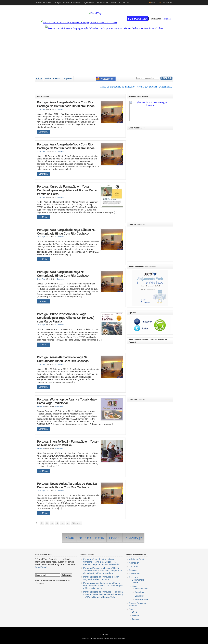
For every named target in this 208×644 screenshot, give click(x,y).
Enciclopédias (141, 589)
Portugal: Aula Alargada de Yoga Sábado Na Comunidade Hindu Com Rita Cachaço (66, 232)
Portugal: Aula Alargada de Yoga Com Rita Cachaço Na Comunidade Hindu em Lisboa (66, 104)
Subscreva (67, 575)
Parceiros (139, 592)
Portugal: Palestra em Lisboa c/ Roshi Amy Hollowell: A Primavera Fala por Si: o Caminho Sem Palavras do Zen (103, 571)
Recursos (134, 577)
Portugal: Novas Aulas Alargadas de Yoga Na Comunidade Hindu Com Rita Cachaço (67, 486)
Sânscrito (139, 596)
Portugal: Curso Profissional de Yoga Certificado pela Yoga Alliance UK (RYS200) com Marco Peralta (66, 318)
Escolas (133, 570)
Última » (76, 523)
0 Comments (60, 109)
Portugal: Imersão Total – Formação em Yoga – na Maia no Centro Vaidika (68, 443)
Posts (154, 2)
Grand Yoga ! (41, 567)
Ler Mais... (43, 132)
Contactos (134, 566)
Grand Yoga (41, 109)
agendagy (40, 406)
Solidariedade (141, 599)
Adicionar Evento (137, 559)
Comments (167, 2)
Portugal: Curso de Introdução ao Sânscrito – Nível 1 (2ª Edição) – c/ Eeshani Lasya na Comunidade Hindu (101, 562)
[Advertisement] (150, 175)
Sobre (132, 609)
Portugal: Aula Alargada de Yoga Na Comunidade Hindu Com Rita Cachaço (63, 274)
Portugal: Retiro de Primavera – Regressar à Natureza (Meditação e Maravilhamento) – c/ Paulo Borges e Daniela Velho (103, 594)
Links (134, 586)
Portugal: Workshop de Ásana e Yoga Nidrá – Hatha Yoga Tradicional (67, 401)
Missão (135, 615)
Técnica (136, 619)
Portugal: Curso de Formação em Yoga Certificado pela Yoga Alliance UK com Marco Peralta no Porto (67, 190)
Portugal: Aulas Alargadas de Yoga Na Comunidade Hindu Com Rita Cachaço (63, 359)
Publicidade (135, 574)
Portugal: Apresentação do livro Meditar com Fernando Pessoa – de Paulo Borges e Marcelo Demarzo (103, 586)
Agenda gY (134, 563)
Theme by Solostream (117, 638)
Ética (134, 612)
